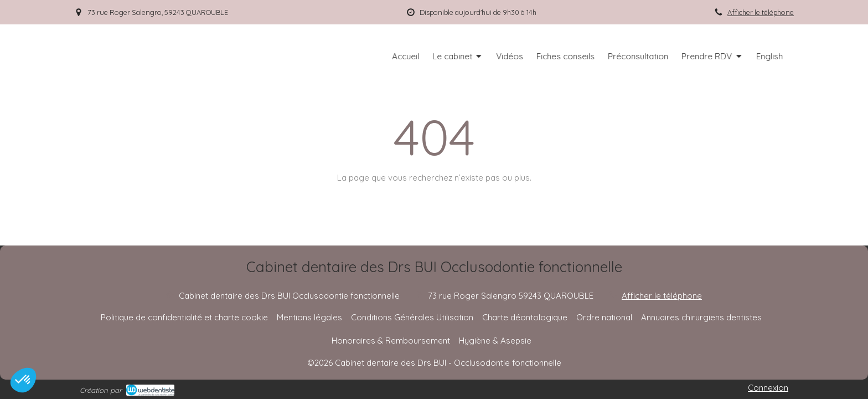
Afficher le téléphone (761, 12)
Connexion (768, 388)
